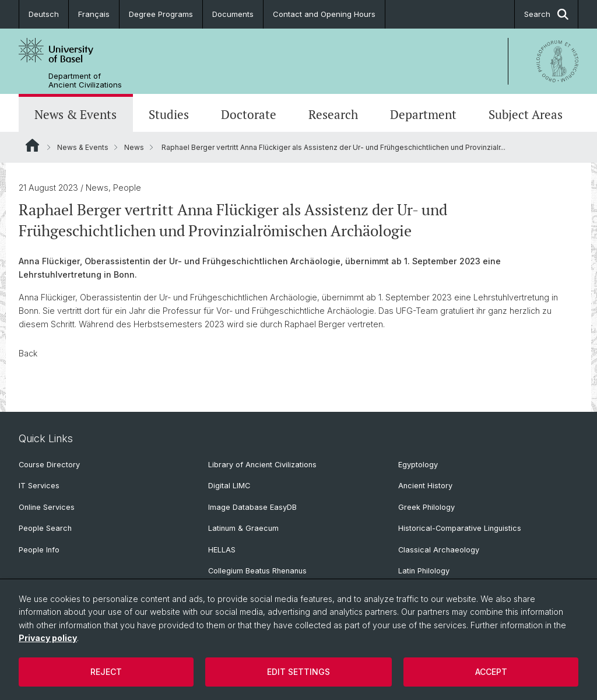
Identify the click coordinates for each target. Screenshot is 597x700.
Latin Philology (424, 571)
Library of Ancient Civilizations (262, 465)
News (134, 147)
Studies (169, 114)
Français (94, 14)
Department (423, 114)
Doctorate (249, 114)
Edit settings (298, 672)
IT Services (39, 486)
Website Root (32, 145)
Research (333, 114)
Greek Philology (426, 507)
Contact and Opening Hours (324, 14)
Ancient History (425, 486)
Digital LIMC (229, 486)
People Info (39, 550)
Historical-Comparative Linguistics (460, 528)
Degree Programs (161, 14)
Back (28, 353)
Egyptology (418, 465)
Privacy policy (48, 638)
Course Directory (49, 465)
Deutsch (44, 14)
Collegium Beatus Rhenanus (257, 571)
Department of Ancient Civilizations (85, 80)
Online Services (47, 507)
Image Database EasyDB (252, 507)
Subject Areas (526, 114)
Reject (106, 672)
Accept (491, 672)
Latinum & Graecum (243, 528)
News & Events (75, 114)
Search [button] (546, 14)
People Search (45, 528)
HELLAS (222, 550)
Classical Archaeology (439, 550)
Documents (233, 14)
